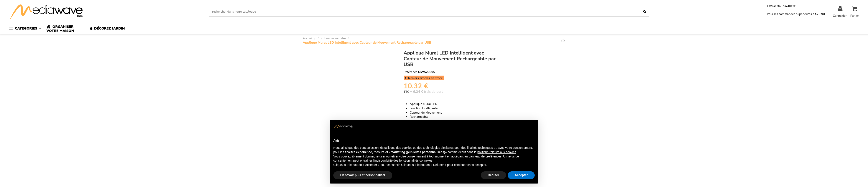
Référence (410, 72)
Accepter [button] (521, 175)
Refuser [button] (493, 175)
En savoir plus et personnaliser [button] (363, 175)
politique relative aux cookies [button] (497, 152)
